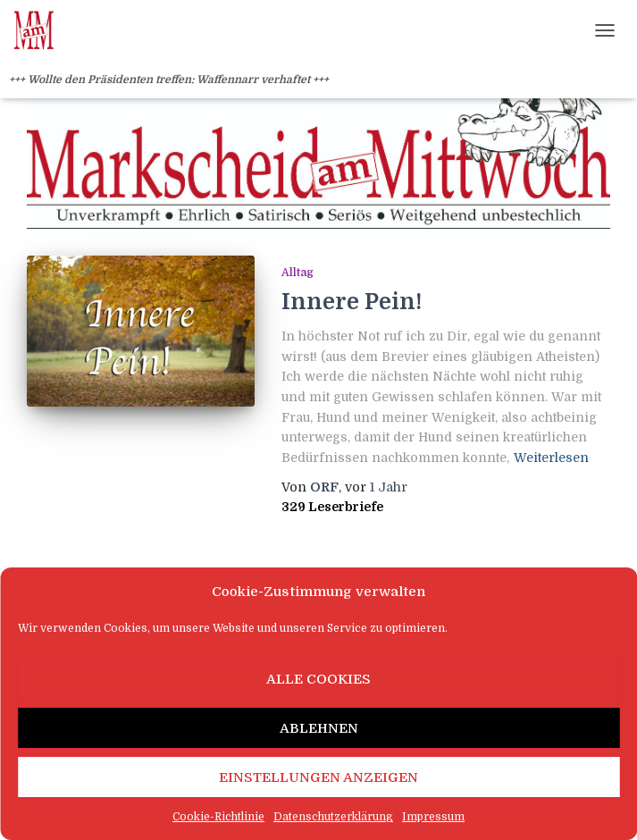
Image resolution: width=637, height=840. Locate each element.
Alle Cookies (318, 679)
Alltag (298, 273)
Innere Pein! (352, 302)
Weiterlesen (551, 458)
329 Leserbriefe (332, 507)
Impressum (433, 817)
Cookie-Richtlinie (218, 817)
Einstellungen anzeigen (318, 777)
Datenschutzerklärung (333, 817)
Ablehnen (319, 728)
